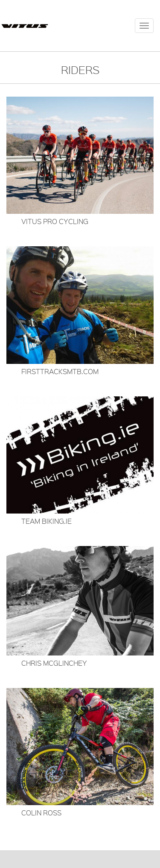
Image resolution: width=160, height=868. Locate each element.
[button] (80, 161)
